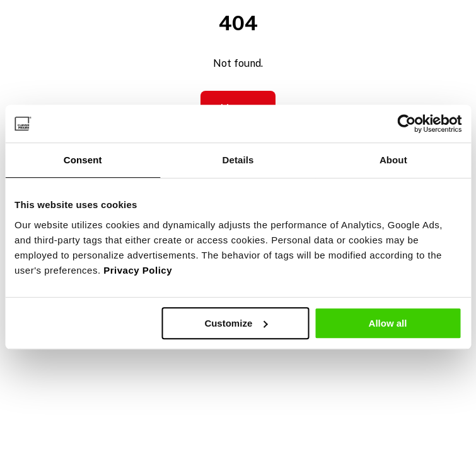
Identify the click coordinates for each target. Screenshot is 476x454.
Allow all (388, 323)
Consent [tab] (83, 160)
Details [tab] (238, 160)
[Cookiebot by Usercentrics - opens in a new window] (406, 124)
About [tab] (393, 160)
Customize (236, 323)
